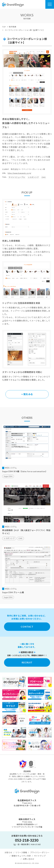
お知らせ (8, 852)
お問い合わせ (29, 859)
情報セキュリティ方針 (21, 856)
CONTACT (27, 627)
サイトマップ (40, 856)
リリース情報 (21, 852)
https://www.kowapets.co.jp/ (19, 173)
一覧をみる (27, 394)
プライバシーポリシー (40, 852)
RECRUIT (27, 662)
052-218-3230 (27, 840)
